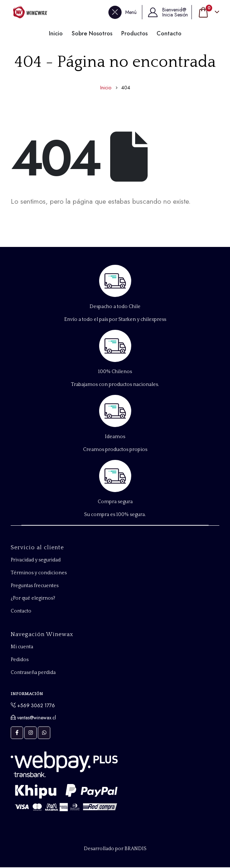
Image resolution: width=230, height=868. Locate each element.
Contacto (21, 612)
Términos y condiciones (39, 573)
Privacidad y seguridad (36, 560)
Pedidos (20, 661)
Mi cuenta (22, 648)
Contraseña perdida (33, 674)
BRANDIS (136, 849)
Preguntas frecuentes (35, 586)
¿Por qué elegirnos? (33, 599)
